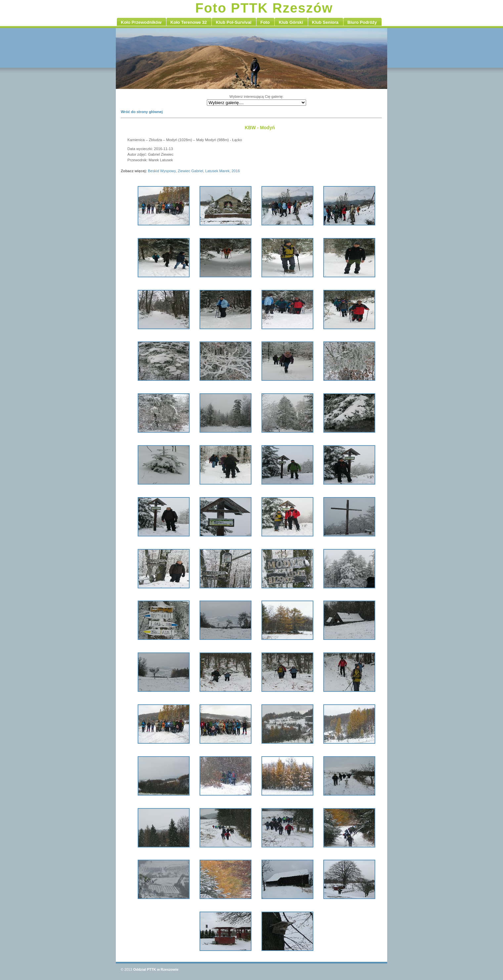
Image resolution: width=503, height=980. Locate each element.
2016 (236, 171)
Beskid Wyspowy (162, 171)
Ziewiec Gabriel (190, 171)
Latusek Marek (217, 171)
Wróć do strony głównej (142, 112)
